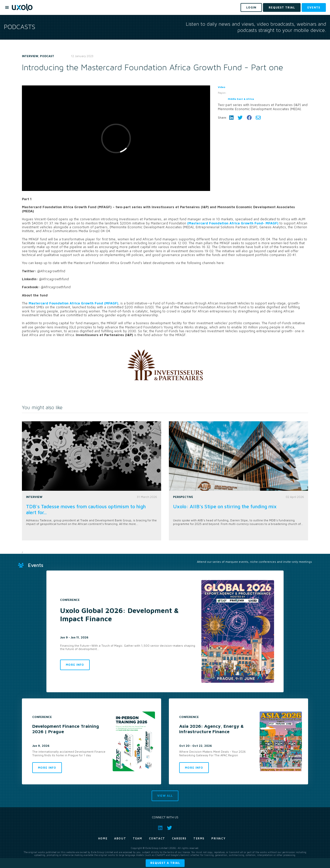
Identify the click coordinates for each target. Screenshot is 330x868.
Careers (179, 838)
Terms (199, 838)
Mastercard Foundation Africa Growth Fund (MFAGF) (73, 303)
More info (75, 665)
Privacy (218, 838)
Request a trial (165, 863)
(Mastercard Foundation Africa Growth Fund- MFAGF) (233, 223)
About (120, 838)
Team (137, 838)
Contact (157, 838)
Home (103, 838)
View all (165, 796)
